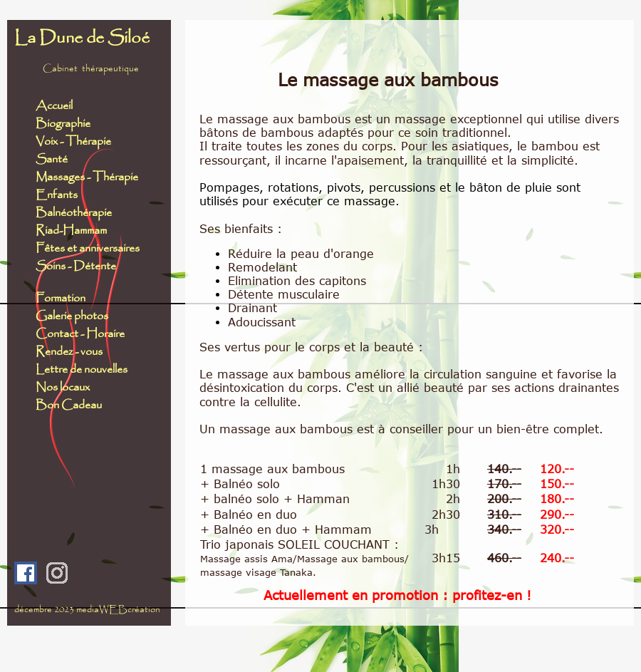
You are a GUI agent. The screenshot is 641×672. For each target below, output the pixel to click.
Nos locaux (63, 387)
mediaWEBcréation (118, 610)
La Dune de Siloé (82, 38)
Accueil (54, 106)
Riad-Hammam (71, 231)
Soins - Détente (76, 266)
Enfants (58, 195)
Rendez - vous (69, 352)
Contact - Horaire (83, 334)
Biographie (63, 124)
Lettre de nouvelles (82, 369)
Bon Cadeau (69, 405)
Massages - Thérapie (87, 177)
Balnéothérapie (74, 213)
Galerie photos (72, 316)
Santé (52, 159)
